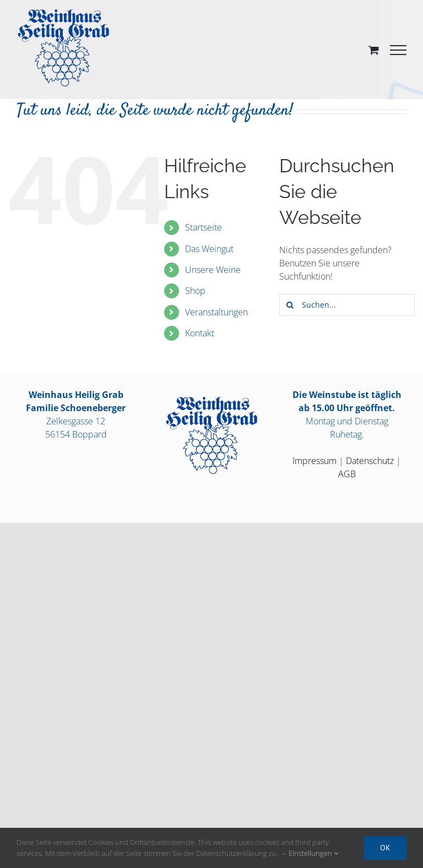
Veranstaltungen (216, 312)
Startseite (204, 227)
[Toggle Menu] (398, 50)
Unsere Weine (213, 270)
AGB (347, 474)
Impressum (314, 461)
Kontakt (200, 333)
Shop (195, 291)
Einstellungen (313, 853)
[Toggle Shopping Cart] (374, 50)
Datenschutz (370, 461)
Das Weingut (209, 249)
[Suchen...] (347, 305)
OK (385, 848)
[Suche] (290, 305)
